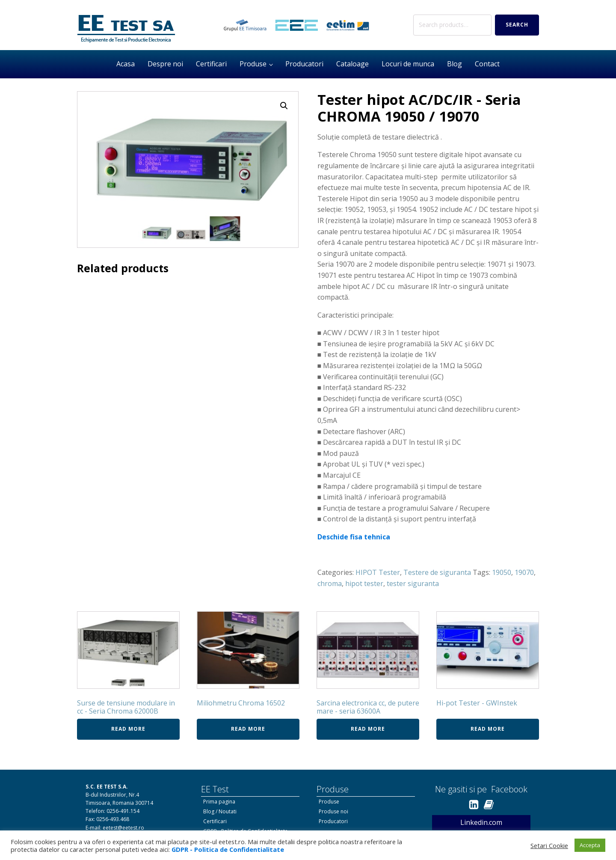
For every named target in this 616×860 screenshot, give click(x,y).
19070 (524, 572)
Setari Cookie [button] (549, 845)
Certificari (211, 64)
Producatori (304, 64)
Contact (487, 64)
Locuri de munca (408, 64)
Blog (455, 64)
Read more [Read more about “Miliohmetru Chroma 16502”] (248, 729)
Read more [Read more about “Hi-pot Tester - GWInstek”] (488, 729)
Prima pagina (219, 802)
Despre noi (165, 64)
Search (517, 25)
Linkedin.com (481, 822)
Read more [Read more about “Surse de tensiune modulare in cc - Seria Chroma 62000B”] (128, 729)
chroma (330, 583)
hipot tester (364, 583)
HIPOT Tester (378, 572)
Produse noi (333, 811)
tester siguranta (413, 583)
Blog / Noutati (220, 811)
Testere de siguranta (437, 572)
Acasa (126, 64)
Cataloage (352, 64)
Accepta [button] (590, 845)
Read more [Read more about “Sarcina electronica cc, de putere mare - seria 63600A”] (368, 729)
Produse (253, 64)
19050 (502, 572)
